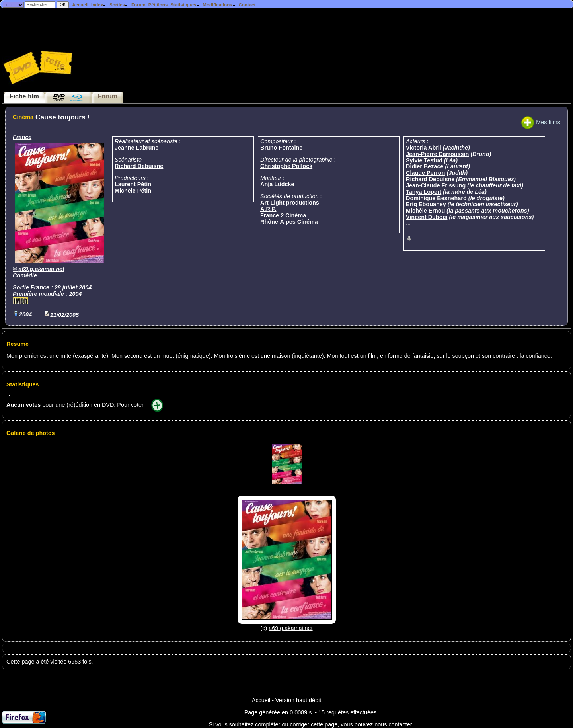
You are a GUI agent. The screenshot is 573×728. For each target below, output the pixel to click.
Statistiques (185, 5)
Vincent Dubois (427, 217)
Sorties (119, 5)
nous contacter (393, 724)
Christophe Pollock (286, 166)
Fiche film (24, 96)
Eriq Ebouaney (426, 204)
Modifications (219, 5)
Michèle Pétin (133, 191)
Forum (138, 5)
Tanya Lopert (424, 192)
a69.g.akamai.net (42, 269)
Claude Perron (425, 173)
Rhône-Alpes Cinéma (289, 222)
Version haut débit (298, 700)
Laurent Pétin (133, 184)
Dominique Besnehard (436, 198)
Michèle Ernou (425, 211)
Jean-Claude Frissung (436, 185)
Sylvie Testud (424, 160)
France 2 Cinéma (283, 215)
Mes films (541, 122)
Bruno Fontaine (281, 148)
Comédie (25, 275)
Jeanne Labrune (136, 148)
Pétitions (158, 5)
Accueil (80, 5)
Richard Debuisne (139, 166)
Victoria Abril (424, 148)
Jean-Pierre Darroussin (437, 154)
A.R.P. (268, 209)
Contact (247, 5)
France (22, 137)
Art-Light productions (290, 203)
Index (99, 5)
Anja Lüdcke (277, 184)
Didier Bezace (425, 166)
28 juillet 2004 (73, 287)
